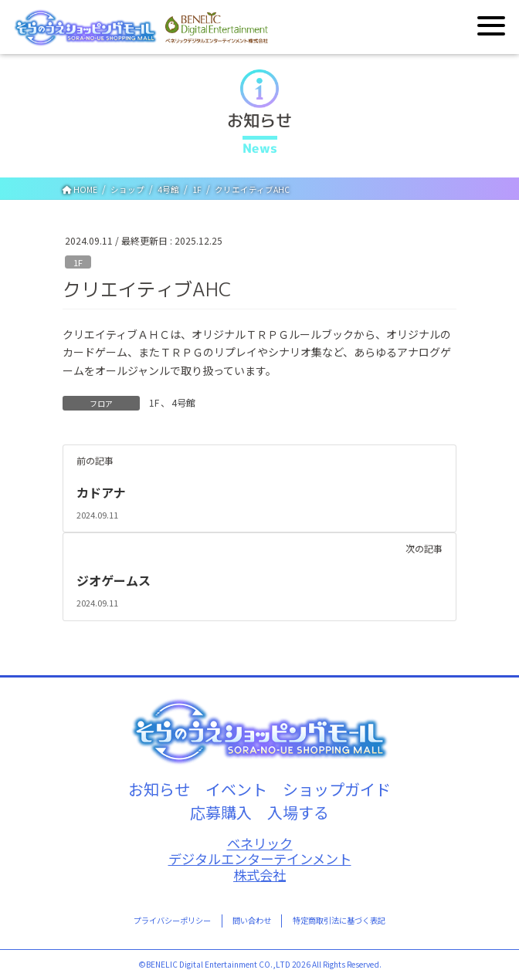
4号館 (183, 402)
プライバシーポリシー (172, 920)
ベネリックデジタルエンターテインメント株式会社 (260, 860)
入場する (298, 812)
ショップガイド (337, 789)
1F (78, 262)
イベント (236, 789)
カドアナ (101, 492)
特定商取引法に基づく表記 (339, 920)
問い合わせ (252, 920)
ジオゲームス (114, 580)
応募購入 (221, 812)
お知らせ (159, 789)
